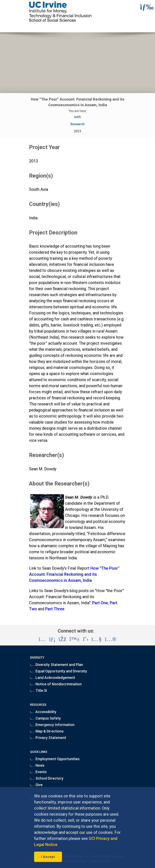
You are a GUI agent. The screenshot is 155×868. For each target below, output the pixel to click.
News (37, 765)
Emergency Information (52, 725)
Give (36, 785)
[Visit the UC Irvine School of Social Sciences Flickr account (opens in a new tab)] (110, 639)
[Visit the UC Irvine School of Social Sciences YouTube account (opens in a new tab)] (96, 639)
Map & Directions (47, 731)
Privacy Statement (48, 738)
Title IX (39, 690)
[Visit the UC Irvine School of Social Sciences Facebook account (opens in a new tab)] (62, 639)
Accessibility (43, 712)
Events (38, 772)
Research (77, 124)
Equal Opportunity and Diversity (59, 671)
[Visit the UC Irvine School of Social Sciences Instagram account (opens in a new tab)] (42, 639)
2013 (77, 131)
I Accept (48, 857)
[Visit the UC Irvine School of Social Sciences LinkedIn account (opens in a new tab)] (52, 639)
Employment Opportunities (55, 759)
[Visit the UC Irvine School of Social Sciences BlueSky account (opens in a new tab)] (75, 639)
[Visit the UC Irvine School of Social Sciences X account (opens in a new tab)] (86, 639)
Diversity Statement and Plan (57, 665)
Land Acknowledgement (53, 678)
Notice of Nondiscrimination (56, 684)
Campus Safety (45, 718)
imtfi (77, 117)
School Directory (47, 778)
